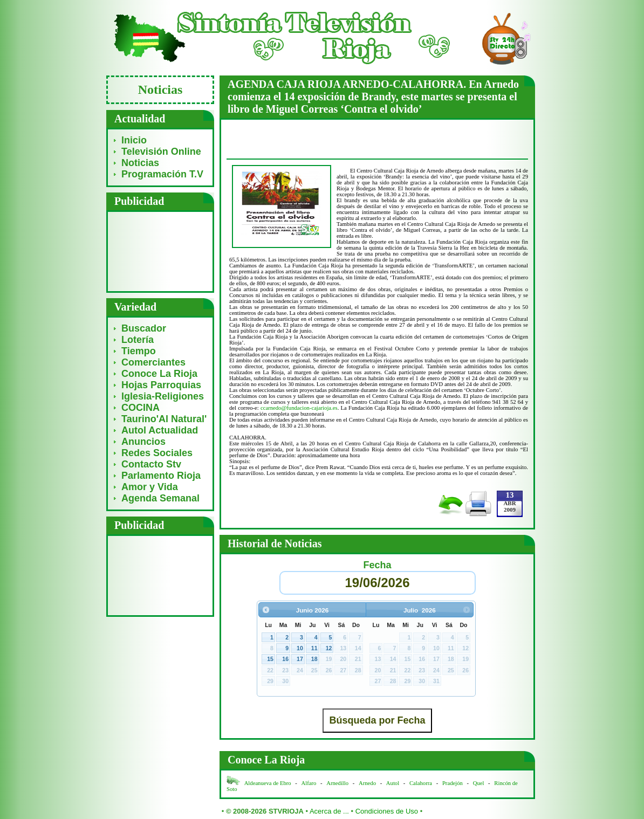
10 (300, 648)
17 (300, 659)
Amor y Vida (150, 487)
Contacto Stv (151, 464)
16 (285, 659)
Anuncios (143, 442)
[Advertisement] (160, 251)
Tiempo (139, 351)
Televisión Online (161, 152)
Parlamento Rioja (161, 476)
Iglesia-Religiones (163, 396)
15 (270, 659)
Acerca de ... (329, 811)
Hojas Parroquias (161, 385)
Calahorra (421, 783)
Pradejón (453, 783)
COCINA (141, 408)
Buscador (144, 328)
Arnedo (367, 783)
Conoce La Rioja (159, 374)
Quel (479, 783)
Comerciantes (153, 362)
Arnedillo (337, 783)
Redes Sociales (157, 453)
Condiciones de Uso (387, 811)
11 (314, 648)
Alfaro (309, 783)
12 (329, 648)
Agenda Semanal (160, 498)
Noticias (140, 163)
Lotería (138, 340)
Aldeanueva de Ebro (268, 783)
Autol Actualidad (160, 430)
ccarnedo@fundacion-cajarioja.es (299, 408)
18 (314, 659)
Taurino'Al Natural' (164, 419)
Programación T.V (162, 174)
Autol (393, 783)
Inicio (134, 140)
